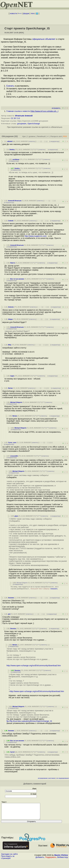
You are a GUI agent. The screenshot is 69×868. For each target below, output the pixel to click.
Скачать (10, 86)
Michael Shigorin (16, 402)
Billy (10, 345)
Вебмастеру (63, 860)
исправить (56, 108)
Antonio (11, 307)
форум (26, 13)
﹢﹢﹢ (38, 141)
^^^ (37, 150)
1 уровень (31, 136)
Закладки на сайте (9, 857)
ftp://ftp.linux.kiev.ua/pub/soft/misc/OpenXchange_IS (29, 721)
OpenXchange (34, 124)
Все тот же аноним (17, 279)
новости (13, 13)
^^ (34, 150)
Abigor (10, 319)
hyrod (12, 752)
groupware (22, 124)
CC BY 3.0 (15, 118)
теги (33, 13)
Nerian (10, 388)
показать (54, 589)
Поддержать (51, 860)
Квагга (13, 263)
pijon (16, 516)
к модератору (54, 141)
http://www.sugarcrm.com (36, 236)
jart (9, 614)
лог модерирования (62, 778)
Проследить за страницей (8, 860)
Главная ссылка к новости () (32, 111)
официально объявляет (44, 39)
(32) (16, 136)
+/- (48, 136)
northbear (16, 159)
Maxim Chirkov (61, 858)
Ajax (24, 136)
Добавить (40, 860)
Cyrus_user (12, 442)
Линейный (41, 136)
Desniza (13, 629)
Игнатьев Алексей (24, 116)
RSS (65, 136)
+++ (20, 13)
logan (12, 376)
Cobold (11, 221)
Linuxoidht (14, 456)
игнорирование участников (47, 778)
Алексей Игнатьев (15, 201)
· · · (43, 141)
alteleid (10, 141)
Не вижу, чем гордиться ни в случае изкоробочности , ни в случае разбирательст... (34, 588)
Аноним (11, 598)
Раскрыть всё (56, 136)
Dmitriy (12, 150)
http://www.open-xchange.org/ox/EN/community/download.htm (34, 666)
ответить (32, 141)
